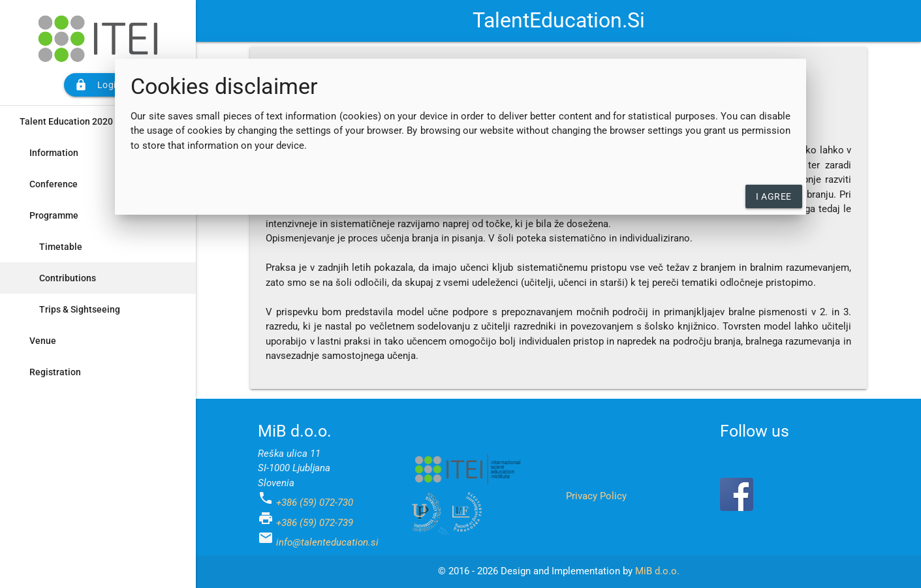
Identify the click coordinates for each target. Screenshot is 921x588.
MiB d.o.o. (657, 571)
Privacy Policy (596, 496)
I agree (774, 196)
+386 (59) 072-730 (315, 503)
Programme (54, 215)
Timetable (61, 247)
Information (54, 153)
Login (98, 85)
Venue (43, 341)
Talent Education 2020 (66, 121)
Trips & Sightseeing (80, 309)
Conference (54, 184)
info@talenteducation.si (327, 542)
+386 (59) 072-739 (315, 523)
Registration (55, 372)
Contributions (68, 278)
